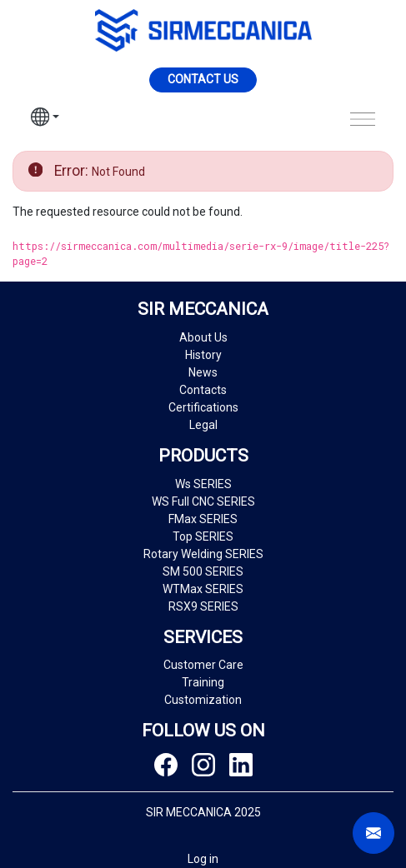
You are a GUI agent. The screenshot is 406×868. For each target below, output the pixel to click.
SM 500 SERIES (203, 571)
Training (203, 682)
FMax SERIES (203, 519)
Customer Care (203, 665)
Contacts (203, 390)
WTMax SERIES (203, 589)
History (203, 355)
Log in (203, 859)
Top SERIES (203, 536)
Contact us (203, 79)
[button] (45, 119)
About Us (203, 337)
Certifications (203, 407)
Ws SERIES (203, 484)
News (203, 372)
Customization (203, 700)
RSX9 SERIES (203, 606)
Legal (203, 425)
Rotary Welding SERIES (203, 554)
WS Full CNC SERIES (203, 501)
